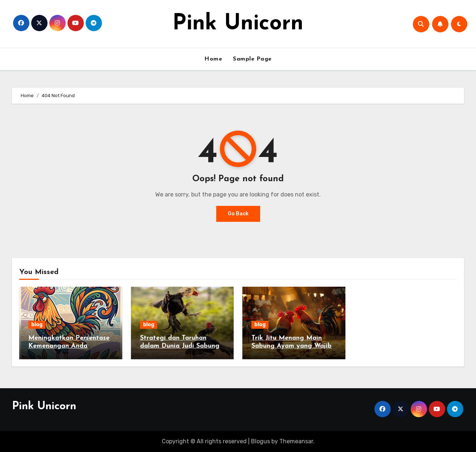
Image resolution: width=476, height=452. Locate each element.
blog (37, 325)
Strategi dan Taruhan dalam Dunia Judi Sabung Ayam (180, 346)
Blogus (260, 441)
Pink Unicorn (238, 24)
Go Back (238, 214)
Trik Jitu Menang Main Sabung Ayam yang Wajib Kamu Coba (292, 346)
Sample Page (252, 59)
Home (213, 59)
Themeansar (296, 441)
